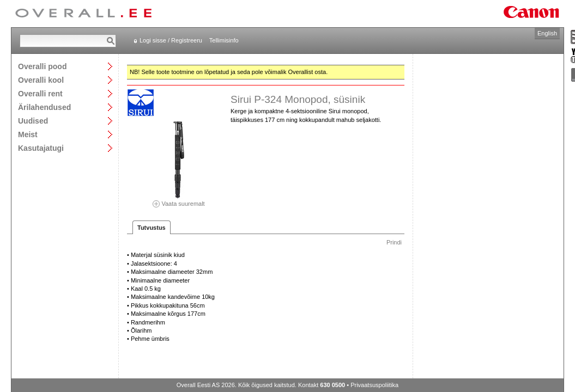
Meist (28, 134)
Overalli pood (42, 66)
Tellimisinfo (224, 40)
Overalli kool (41, 80)
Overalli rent (40, 93)
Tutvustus (152, 228)
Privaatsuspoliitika (374, 385)
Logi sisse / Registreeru (171, 40)
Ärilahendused (44, 107)
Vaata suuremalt (179, 200)
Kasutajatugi (41, 148)
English (547, 33)
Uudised (33, 121)
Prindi (394, 242)
